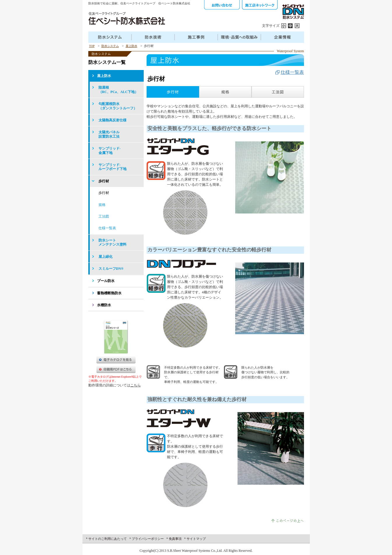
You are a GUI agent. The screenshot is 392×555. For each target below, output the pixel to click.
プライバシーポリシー (148, 539)
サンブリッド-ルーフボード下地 (112, 167)
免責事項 (175, 539)
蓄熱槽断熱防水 (109, 293)
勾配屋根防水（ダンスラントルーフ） (118, 106)
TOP (92, 46)
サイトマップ (196, 539)
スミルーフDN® (111, 269)
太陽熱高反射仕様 (112, 120)
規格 (102, 205)
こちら (136, 385)
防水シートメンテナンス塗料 (112, 242)
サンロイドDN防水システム (293, 12)
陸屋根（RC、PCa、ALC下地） (118, 90)
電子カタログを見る (116, 360)
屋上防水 (131, 46)
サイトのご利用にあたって (108, 539)
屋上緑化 (106, 257)
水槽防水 (104, 305)
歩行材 (104, 181)
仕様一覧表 (292, 72)
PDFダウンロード (116, 369)
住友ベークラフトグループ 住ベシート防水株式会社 (126, 18)
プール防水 (106, 281)
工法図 (104, 216)
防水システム (110, 46)
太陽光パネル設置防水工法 (109, 134)
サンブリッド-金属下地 (110, 150)
